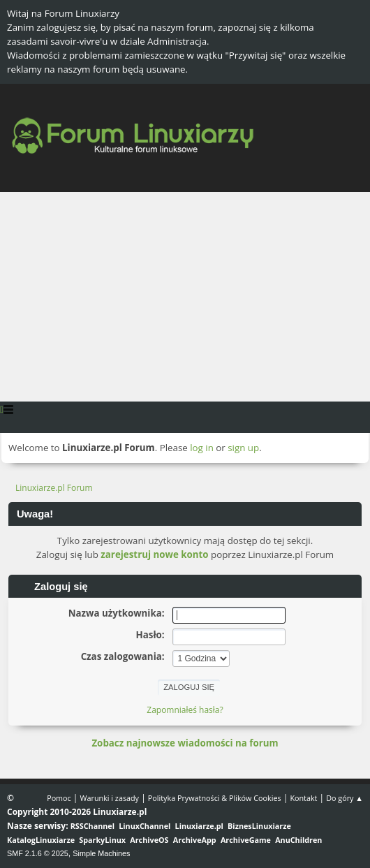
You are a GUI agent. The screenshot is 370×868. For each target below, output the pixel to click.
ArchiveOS (149, 840)
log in (202, 448)
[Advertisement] (185, 297)
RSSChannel (92, 826)
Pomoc (59, 798)
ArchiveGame (246, 840)
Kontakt (303, 798)
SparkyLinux (102, 840)
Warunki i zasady (110, 798)
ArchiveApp (195, 840)
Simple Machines (101, 853)
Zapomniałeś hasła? (185, 710)
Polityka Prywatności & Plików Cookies (215, 798)
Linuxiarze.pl (199, 826)
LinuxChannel (145, 826)
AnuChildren (298, 840)
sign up (243, 448)
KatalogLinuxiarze (41, 840)
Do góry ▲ (345, 798)
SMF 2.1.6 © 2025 (38, 853)
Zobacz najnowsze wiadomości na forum (185, 743)
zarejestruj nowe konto (154, 554)
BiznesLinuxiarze (259, 826)
